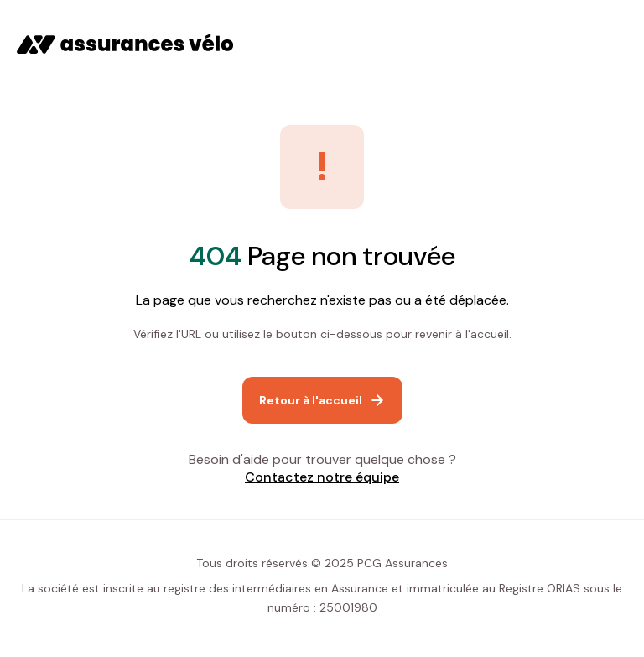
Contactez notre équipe (322, 477)
